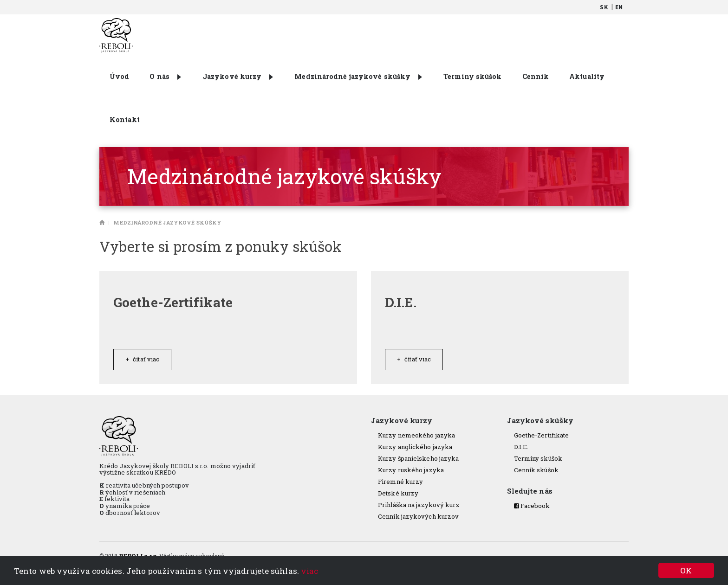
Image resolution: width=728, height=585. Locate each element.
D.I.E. (521, 447)
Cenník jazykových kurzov (418, 516)
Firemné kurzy (400, 482)
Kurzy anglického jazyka (415, 447)
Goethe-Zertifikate (542, 435)
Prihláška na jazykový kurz (419, 505)
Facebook (532, 506)
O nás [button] (165, 76)
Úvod (119, 76)
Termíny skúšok (472, 76)
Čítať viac (142, 359)
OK (686, 570)
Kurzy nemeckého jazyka (416, 435)
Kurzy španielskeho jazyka (419, 458)
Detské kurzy (398, 493)
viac (309, 571)
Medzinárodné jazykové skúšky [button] (358, 76)
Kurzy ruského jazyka (411, 470)
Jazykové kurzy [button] (238, 76)
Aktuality (587, 76)
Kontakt (125, 119)
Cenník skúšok (536, 470)
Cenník (536, 76)
